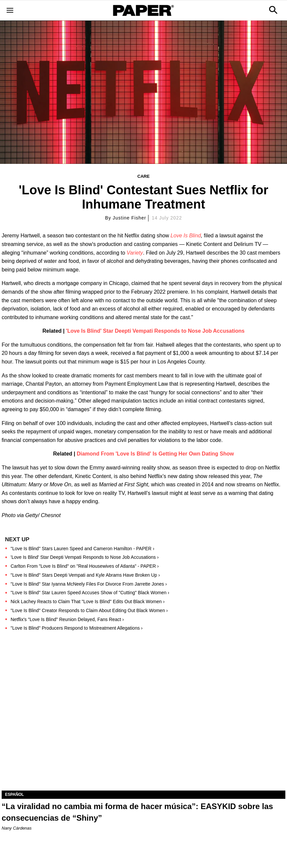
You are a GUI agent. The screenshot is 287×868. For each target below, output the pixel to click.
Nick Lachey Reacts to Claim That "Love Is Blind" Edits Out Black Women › (88, 602)
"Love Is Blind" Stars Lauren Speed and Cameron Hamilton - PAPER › (83, 549)
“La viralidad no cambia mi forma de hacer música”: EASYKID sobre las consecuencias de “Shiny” (137, 812)
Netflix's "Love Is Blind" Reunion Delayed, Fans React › (67, 619)
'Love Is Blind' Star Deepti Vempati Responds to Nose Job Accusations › (85, 557)
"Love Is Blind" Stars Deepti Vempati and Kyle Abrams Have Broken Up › (85, 575)
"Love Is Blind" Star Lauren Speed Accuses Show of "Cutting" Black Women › (90, 593)
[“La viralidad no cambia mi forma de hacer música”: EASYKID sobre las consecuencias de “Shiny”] (143, 720)
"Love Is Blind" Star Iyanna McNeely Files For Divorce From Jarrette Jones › (89, 584)
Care (144, 176)
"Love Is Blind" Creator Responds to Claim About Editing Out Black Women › (89, 610)
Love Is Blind (186, 236)
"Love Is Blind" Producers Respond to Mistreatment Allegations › (77, 628)
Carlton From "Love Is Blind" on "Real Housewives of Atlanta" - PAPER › (85, 566)
